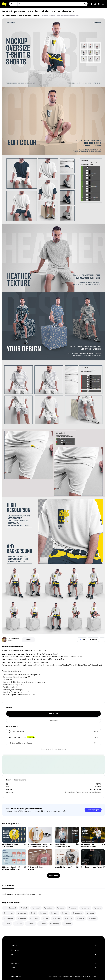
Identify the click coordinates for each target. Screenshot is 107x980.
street (92, 918)
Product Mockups (82, 792)
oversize (8, 918)
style (7, 924)
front (97, 908)
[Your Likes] (95, 4)
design (72, 908)
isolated (22, 913)
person (22, 918)
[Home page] (3, 16)
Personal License (95, 789)
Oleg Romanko (13, 639)
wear (42, 924)
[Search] (85, 4)
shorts (68, 918)
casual (36, 908)
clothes (48, 908)
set (45, 918)
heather (8, 913)
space (80, 918)
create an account (17, 894)
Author (10, 641)
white (67, 924)
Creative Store (70, 792)
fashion (85, 908)
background (10, 908)
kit (33, 913)
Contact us (62, 749)
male (54, 913)
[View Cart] (91, 4)
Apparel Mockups (95, 792)
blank (24, 908)
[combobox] (53, 4)
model (90, 913)
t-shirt (18, 924)
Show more (53, 875)
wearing (55, 924)
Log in (4, 894)
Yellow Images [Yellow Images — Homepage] (16, 977)
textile (31, 924)
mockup (77, 913)
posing (34, 918)
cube (60, 908)
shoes (56, 918)
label (43, 913)
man (65, 913)
